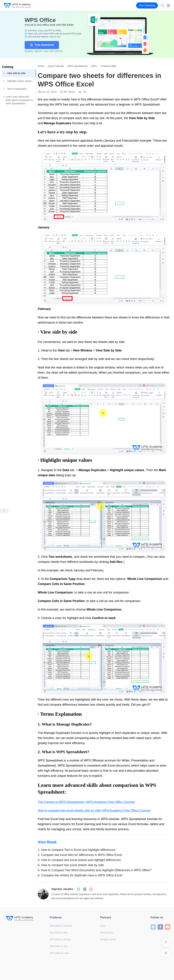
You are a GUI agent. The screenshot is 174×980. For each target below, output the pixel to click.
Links (103, 926)
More (94, 66)
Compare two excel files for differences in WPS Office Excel (80, 855)
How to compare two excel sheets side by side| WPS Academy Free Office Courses (94, 810)
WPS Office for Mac (59, 933)
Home (41, 66)
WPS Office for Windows (61, 926)
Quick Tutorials (56, 66)
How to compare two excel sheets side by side (71, 865)
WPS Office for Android (60, 939)
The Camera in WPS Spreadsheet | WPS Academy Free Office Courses (86, 802)
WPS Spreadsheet (78, 66)
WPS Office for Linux (59, 953)
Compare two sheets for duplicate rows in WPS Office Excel (80, 875)
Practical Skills (109, 66)
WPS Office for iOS (59, 946)
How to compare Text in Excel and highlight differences (77, 850)
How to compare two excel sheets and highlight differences (79, 860)
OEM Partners (107, 933)
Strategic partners (108, 939)
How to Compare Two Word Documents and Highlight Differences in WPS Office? (95, 870)
